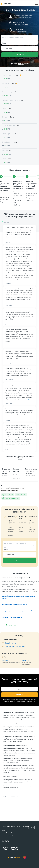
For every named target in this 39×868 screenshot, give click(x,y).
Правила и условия (22, 862)
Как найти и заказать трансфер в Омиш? (16, 578)
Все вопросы (11, 625)
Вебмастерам (14, 836)
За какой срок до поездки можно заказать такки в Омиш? (19, 597)
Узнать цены (20, 55)
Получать (20, 695)
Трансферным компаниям (14, 827)
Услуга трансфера (5, 831)
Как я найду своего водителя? (12, 617)
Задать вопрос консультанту (15, 646)
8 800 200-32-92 (7, 661)
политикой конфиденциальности (26, 701)
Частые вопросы (6, 836)
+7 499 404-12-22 (28, 661)
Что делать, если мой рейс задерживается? (17, 611)
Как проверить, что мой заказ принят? (15, 605)
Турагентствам (15, 832)
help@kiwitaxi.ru (11, 643)
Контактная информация (5, 841)
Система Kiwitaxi (6, 827)
